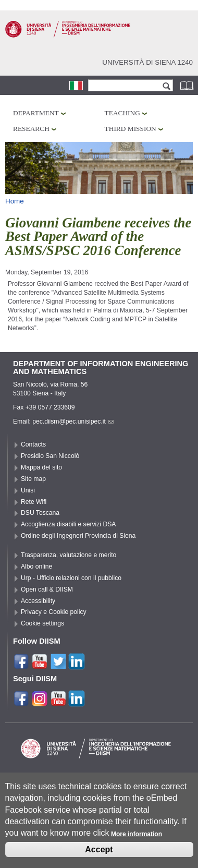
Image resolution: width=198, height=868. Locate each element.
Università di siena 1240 (147, 62)
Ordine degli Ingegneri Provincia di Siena (78, 536)
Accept (99, 857)
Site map (33, 479)
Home (15, 201)
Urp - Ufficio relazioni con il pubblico (71, 578)
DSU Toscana (40, 513)
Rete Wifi (34, 502)
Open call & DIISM (47, 589)
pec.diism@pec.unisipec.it (73, 421)
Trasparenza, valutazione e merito (69, 555)
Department (36, 113)
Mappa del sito (41, 467)
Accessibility (38, 601)
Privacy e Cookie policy (54, 612)
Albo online (36, 566)
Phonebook (188, 85)
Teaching (122, 113)
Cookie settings (42, 623)
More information (137, 842)
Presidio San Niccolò (50, 456)
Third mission (131, 129)
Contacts (33, 444)
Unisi (28, 490)
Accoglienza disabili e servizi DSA (68, 524)
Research (31, 129)
